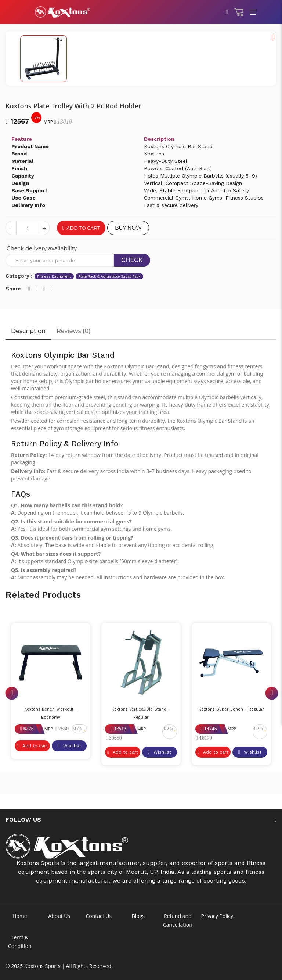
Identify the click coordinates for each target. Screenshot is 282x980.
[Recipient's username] (60, 260)
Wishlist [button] (69, 746)
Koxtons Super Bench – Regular (231, 709)
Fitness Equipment (54, 276)
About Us (59, 916)
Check (132, 260)
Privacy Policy (217, 916)
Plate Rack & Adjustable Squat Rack (109, 276)
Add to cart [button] (32, 746)
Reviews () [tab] (73, 331)
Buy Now (128, 228)
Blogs (138, 916)
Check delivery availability (42, 248)
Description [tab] (28, 331)
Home (20, 916)
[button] (273, 37)
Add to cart (81, 228)
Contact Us (99, 916)
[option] (141, 31)
